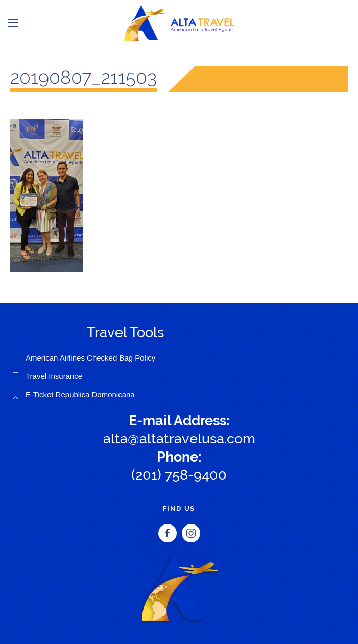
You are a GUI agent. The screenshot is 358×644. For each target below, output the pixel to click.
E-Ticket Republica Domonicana (80, 395)
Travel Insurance (54, 376)
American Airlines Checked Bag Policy (90, 358)
